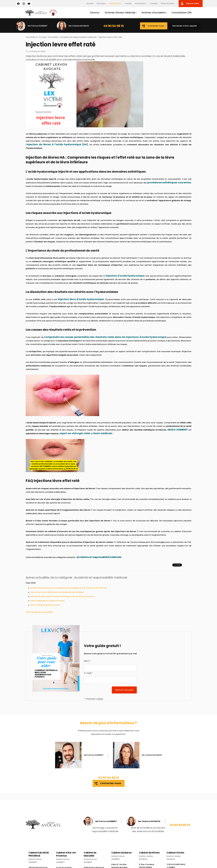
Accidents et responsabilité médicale (78, 38)
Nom (87, 661)
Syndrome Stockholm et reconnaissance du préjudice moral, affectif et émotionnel (68, 588)
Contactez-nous (153, 26)
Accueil (90, 3)
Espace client (190, 4)
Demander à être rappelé (185, 26)
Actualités (53, 38)
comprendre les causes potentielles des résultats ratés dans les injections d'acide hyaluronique (105, 338)
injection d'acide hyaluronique (125, 276)
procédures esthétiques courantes (169, 183)
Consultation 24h (181, 13)
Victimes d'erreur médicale (120, 13)
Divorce (94, 13)
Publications (115, 3)
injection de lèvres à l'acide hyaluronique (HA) (57, 145)
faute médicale (103, 434)
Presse (128, 3)
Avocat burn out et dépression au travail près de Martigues (57, 593)
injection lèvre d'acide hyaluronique (81, 300)
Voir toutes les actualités (39, 613)
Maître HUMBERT (178, 430)
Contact (154, 3)
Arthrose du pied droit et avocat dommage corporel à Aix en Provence (62, 597)
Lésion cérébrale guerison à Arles (45, 605)
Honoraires (140, 3)
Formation (101, 3)
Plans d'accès (167, 3)
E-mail (88, 674)
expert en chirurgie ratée (75, 434)
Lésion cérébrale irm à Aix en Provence (47, 601)
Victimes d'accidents (153, 13)
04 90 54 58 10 (114, 26)
